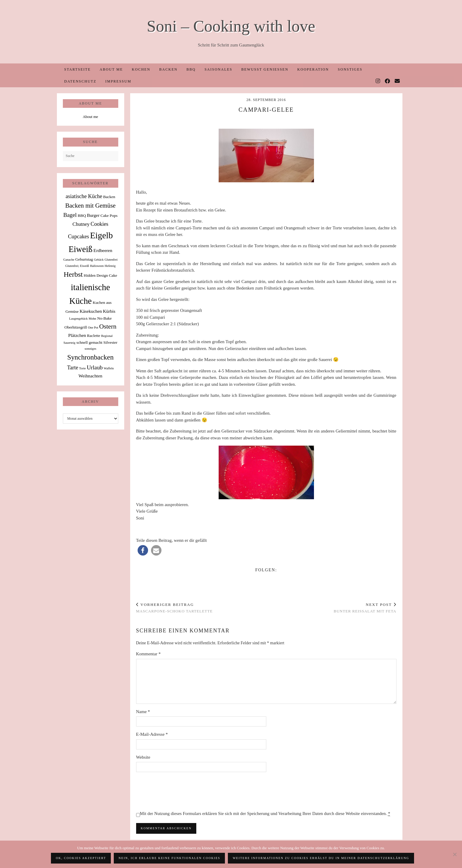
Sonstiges (350, 69)
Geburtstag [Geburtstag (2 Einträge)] (84, 259)
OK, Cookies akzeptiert (81, 858)
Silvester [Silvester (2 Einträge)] (110, 342)
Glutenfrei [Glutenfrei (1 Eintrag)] (111, 260)
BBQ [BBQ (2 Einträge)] (82, 216)
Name (143, 712)
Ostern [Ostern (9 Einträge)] (108, 326)
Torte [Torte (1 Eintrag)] (83, 368)
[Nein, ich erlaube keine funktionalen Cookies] (455, 854)
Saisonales (218, 69)
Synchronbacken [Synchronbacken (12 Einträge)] (91, 357)
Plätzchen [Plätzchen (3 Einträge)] (77, 335)
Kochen (141, 69)
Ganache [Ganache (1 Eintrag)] (69, 260)
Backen (168, 69)
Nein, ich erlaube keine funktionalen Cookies (169, 858)
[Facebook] (388, 81)
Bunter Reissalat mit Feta (365, 608)
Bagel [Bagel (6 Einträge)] (70, 215)
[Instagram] (378, 81)
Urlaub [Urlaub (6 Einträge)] (95, 367)
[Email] (398, 81)
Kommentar (148, 654)
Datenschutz (80, 81)
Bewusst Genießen (265, 69)
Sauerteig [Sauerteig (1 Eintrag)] (69, 343)
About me (111, 69)
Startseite (78, 69)
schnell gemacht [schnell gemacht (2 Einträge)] (89, 342)
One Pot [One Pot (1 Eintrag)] (93, 328)
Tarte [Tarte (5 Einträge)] (73, 368)
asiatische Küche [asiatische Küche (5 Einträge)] (84, 196)
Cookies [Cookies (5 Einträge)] (99, 224)
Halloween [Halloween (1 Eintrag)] (97, 266)
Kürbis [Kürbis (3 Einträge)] (109, 311)
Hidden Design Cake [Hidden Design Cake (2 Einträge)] (100, 275)
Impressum (118, 81)
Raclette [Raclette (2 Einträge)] (94, 336)
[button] (143, 550)
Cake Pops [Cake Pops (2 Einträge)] (109, 216)
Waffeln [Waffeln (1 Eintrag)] (109, 368)
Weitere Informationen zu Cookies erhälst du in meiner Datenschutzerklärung (321, 858)
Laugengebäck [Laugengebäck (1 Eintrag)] (78, 319)
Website (143, 757)
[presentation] (181, 791)
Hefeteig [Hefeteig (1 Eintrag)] (110, 266)
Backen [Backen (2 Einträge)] (109, 197)
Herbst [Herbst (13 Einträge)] (73, 274)
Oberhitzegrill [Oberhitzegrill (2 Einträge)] (76, 327)
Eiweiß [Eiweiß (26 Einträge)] (80, 249)
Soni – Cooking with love (231, 26)
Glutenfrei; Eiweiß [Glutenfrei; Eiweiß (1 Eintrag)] (77, 266)
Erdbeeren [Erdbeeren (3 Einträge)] (103, 250)
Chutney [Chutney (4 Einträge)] (81, 224)
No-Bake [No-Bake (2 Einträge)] (104, 318)
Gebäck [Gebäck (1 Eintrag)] (99, 260)
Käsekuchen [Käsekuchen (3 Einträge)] (91, 311)
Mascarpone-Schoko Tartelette (174, 608)
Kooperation (313, 69)
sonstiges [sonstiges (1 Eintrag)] (90, 349)
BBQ (191, 69)
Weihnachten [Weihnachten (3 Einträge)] (91, 376)
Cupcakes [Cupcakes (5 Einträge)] (78, 237)
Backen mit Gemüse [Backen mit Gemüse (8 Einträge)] (90, 206)
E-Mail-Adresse (152, 734)
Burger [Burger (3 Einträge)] (93, 215)
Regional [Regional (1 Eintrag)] (107, 336)
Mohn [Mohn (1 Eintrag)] (92, 319)
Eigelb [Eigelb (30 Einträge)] (101, 235)
